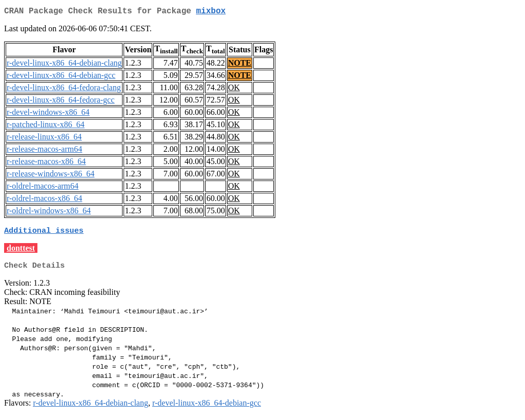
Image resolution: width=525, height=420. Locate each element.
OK (234, 89)
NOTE (240, 65)
